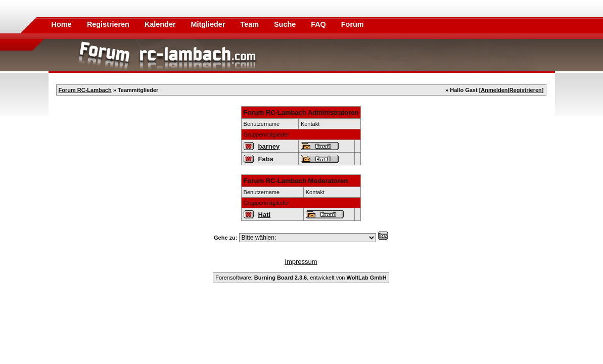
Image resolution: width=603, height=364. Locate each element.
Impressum (301, 262)
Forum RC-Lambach (85, 90)
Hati (265, 215)
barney (269, 146)
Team (250, 24)
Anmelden (494, 90)
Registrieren (109, 24)
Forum (353, 24)
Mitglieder (209, 24)
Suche (286, 24)
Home (62, 24)
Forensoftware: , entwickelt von (301, 278)
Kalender (161, 24)
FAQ (319, 24)
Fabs (266, 159)
